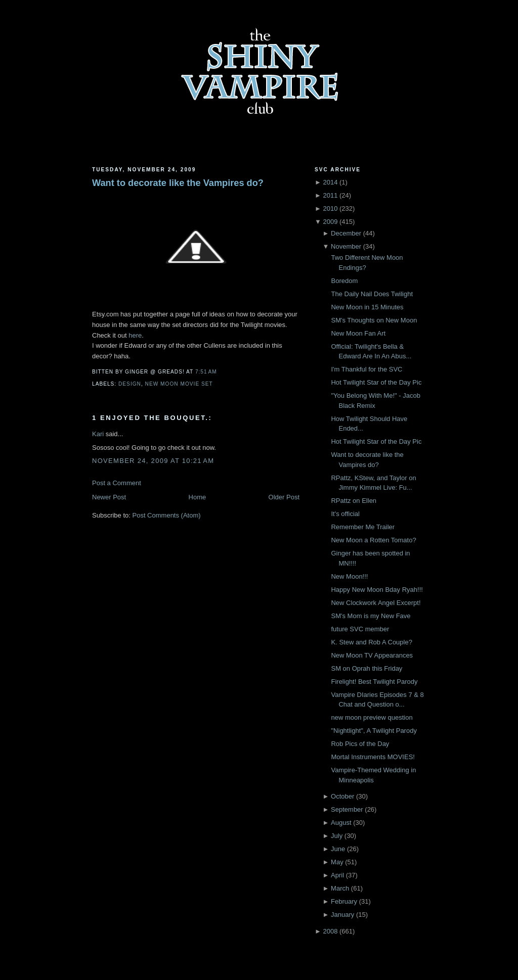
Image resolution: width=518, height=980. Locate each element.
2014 (330, 182)
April (337, 875)
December (346, 233)
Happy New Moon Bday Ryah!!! (377, 590)
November (346, 246)
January (342, 915)
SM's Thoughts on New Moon (374, 320)
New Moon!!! (349, 576)
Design (130, 384)
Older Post (284, 497)
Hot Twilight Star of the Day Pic (376, 382)
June (338, 849)
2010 (330, 208)
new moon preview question (372, 717)
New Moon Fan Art (358, 333)
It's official (345, 514)
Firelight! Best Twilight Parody (374, 682)
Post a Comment (117, 483)
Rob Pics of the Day (360, 744)
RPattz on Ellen (354, 501)
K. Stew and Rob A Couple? (371, 642)
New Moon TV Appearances (372, 655)
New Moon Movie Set (179, 384)
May (337, 862)
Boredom (344, 281)
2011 (330, 195)
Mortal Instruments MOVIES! (373, 757)
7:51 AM (206, 372)
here (135, 335)
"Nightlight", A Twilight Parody (374, 731)
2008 (330, 931)
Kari (98, 434)
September (347, 809)
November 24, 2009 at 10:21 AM (153, 461)
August (341, 823)
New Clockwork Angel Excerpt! (376, 603)
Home (198, 497)
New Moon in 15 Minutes (367, 307)
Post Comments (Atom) (167, 515)
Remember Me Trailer (363, 527)
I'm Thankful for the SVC (366, 369)
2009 (330, 222)
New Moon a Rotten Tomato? (373, 540)
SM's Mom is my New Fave (371, 616)
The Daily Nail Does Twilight (372, 294)
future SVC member (360, 629)
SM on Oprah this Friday (366, 668)
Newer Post (109, 497)
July (337, 836)
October (342, 796)
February (344, 901)
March (340, 888)
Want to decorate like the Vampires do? (178, 183)
